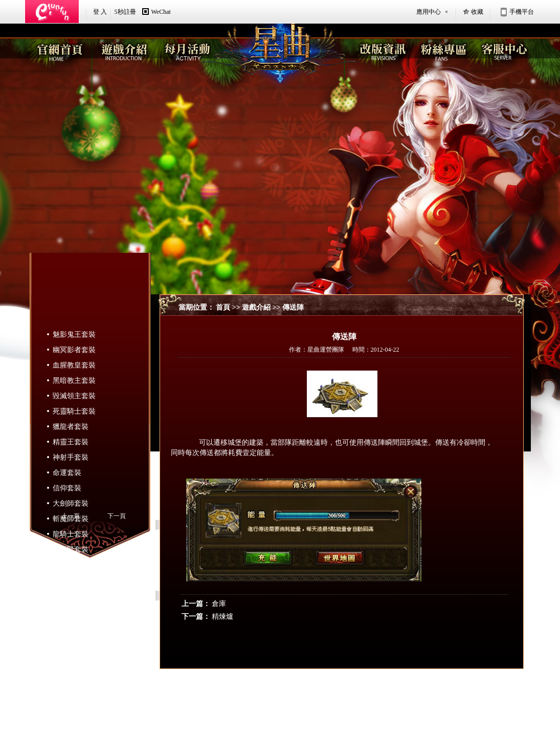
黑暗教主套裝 (74, 381)
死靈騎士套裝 (74, 411)
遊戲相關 (354, 716)
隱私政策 (297, 716)
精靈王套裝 (71, 442)
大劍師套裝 (71, 503)
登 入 (100, 12)
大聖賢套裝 (71, 549)
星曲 (404, 716)
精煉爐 (222, 617)
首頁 (223, 307)
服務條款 (267, 716)
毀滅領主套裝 (74, 396)
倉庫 (219, 604)
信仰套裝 (67, 488)
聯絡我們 (325, 716)
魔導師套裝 (71, 565)
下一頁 (117, 516)
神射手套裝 (71, 457)
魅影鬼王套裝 (74, 334)
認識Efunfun (235, 716)
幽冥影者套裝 (74, 350)
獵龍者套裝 (71, 427)
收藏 (477, 12)
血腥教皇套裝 (74, 365)
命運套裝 (67, 473)
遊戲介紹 (256, 307)
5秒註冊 (125, 12)
